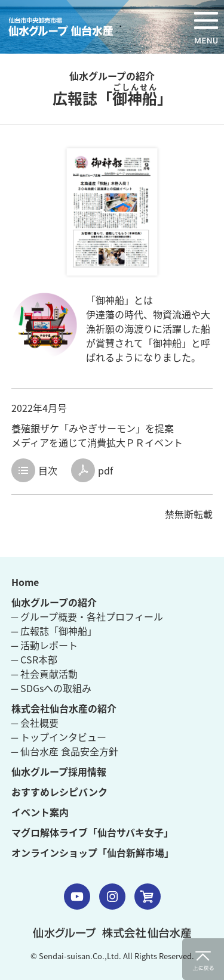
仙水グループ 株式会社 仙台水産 (112, 933)
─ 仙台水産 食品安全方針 (65, 751)
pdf (105, 470)
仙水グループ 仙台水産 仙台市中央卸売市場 (65, 27)
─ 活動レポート (45, 645)
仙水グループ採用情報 (59, 771)
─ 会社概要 (35, 722)
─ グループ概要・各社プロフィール (87, 616)
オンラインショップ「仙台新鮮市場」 (93, 852)
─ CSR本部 (34, 659)
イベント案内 (40, 812)
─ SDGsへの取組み (51, 688)
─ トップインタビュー (59, 737)
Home (25, 582)
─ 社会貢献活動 (45, 674)
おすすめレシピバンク (59, 792)
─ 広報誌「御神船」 (54, 631)
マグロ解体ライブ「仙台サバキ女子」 (92, 832)
